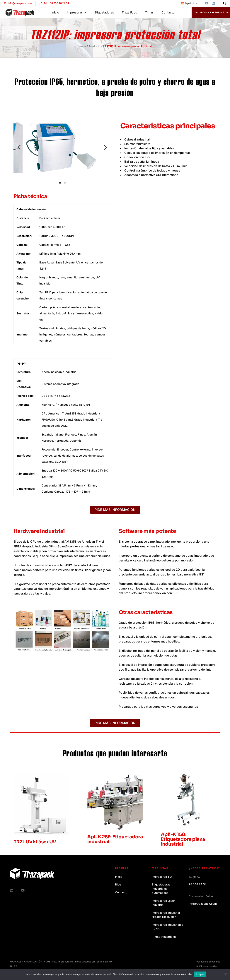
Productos (95, 46)
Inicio (119, 877)
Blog (118, 884)
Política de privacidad (208, 962)
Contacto (121, 892)
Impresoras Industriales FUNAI (167, 927)
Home (82, 46)
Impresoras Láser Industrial (163, 903)
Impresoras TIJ (162, 877)
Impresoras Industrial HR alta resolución (166, 915)
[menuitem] (189, 3)
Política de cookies (207, 966)
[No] (225, 974)
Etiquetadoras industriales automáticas (161, 889)
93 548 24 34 (198, 884)
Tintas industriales (164, 937)
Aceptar (200, 974)
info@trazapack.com (203, 904)
